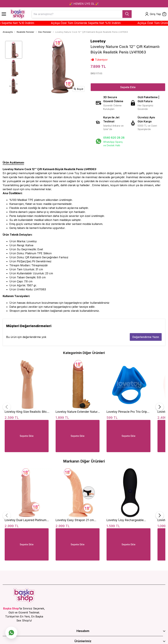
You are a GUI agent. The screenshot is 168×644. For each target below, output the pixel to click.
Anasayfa (8, 32)
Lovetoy (98, 41)
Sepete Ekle (128, 87)
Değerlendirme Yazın (146, 337)
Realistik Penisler (25, 32)
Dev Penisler (45, 32)
